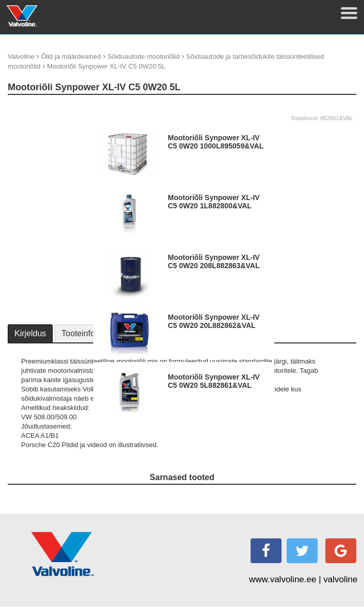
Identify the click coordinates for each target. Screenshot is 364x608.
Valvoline (21, 56)
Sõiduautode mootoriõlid (143, 56)
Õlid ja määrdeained (71, 56)
